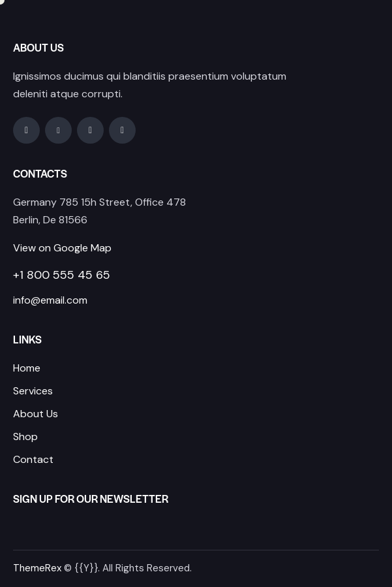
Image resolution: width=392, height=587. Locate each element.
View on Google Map (62, 248)
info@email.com (50, 300)
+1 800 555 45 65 (62, 275)
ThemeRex (37, 568)
